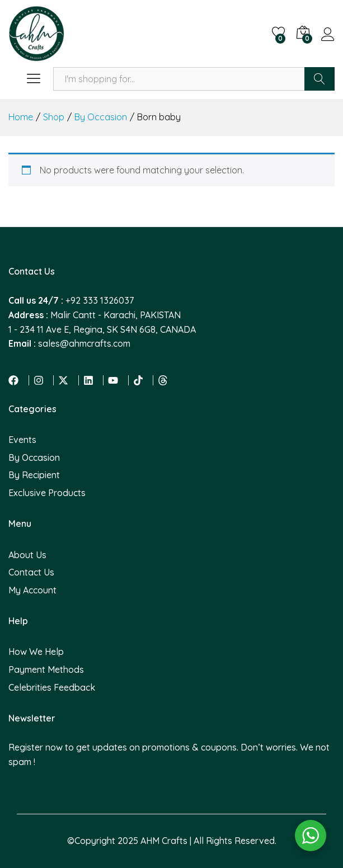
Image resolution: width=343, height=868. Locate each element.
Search (319, 79)
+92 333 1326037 (100, 300)
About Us (27, 555)
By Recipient (34, 475)
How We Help (36, 652)
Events (22, 440)
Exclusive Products (47, 493)
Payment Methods (46, 669)
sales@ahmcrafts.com (84, 343)
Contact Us (31, 572)
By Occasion (34, 457)
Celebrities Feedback (52, 687)
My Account (32, 590)
